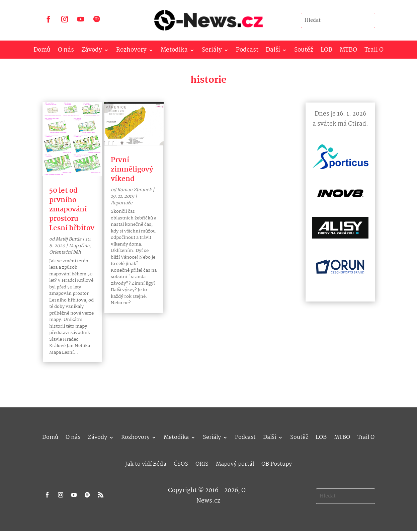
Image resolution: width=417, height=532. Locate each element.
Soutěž (304, 51)
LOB (326, 51)
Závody (92, 51)
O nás (66, 51)
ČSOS (181, 463)
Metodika (174, 51)
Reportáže (121, 203)
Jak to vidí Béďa (146, 463)
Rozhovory (131, 51)
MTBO (348, 51)
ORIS (202, 463)
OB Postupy (277, 463)
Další (273, 51)
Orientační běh (65, 252)
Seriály (212, 51)
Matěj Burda (68, 239)
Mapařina (79, 246)
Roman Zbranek (134, 190)
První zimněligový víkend (132, 170)
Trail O (374, 51)
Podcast (247, 51)
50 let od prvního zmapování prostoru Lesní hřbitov (72, 209)
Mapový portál (235, 463)
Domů (42, 51)
